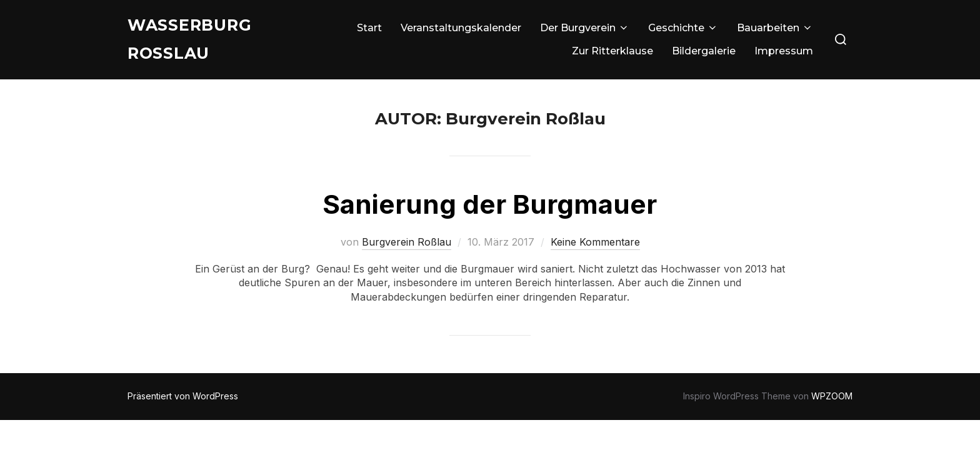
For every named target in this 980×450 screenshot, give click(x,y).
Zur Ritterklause (612, 53)
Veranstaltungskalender (461, 30)
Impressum (784, 53)
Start (369, 30)
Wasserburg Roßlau (194, 41)
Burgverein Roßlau (407, 250)
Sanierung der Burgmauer (490, 212)
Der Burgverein (585, 30)
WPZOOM (832, 404)
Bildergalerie (704, 53)
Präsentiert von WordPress (183, 404)
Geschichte (683, 30)
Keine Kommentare (595, 250)
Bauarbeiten (775, 30)
